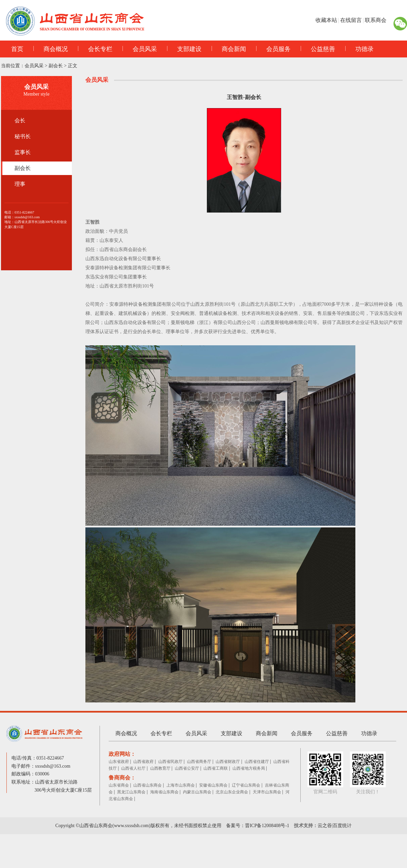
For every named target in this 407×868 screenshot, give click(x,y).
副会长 (56, 66)
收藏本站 (326, 20)
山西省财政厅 (228, 762)
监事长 (23, 152)
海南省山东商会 (164, 792)
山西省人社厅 (133, 768)
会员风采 (140, 49)
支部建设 (184, 49)
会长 (20, 120)
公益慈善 (318, 49)
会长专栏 (95, 49)
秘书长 (23, 136)
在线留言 (351, 20)
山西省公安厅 (187, 768)
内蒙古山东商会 (197, 792)
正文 (73, 66)
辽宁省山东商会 (246, 785)
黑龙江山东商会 (131, 792)
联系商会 (376, 20)
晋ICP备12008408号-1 (267, 826)
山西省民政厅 (170, 762)
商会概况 (51, 49)
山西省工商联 (216, 768)
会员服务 (273, 49)
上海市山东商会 (181, 785)
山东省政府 (119, 762)
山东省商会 (119, 785)
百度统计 (342, 826)
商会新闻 (229, 49)
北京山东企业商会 (232, 792)
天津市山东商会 (267, 792)
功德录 (359, 49)
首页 (17, 49)
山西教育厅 (160, 768)
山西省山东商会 (147, 785)
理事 (20, 184)
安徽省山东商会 (213, 785)
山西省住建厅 (257, 762)
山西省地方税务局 (249, 768)
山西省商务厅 (199, 762)
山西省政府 (143, 762)
